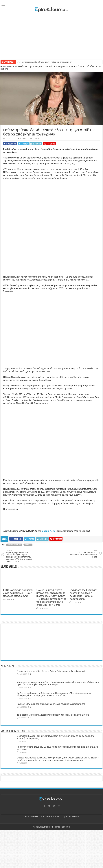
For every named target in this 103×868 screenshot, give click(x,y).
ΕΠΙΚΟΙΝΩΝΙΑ (73, 817)
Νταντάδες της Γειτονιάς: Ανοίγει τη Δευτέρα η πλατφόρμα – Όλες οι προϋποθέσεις (83, 594)
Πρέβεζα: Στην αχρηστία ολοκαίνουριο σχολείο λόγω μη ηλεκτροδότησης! (51, 704)
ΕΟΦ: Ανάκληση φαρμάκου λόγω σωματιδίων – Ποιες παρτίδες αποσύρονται (18, 593)
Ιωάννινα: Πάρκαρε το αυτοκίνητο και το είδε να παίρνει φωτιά (83, 554)
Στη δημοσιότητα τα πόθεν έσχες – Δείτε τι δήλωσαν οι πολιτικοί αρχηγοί (51, 671)
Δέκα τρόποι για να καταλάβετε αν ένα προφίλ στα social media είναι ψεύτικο (53, 715)
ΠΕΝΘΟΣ (28, 545)
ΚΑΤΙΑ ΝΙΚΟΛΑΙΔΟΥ (15, 545)
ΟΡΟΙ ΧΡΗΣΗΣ (31, 817)
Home (5, 66)
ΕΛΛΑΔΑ (14, 66)
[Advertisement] (51, 35)
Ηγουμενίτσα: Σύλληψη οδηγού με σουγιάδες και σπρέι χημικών (45, 62)
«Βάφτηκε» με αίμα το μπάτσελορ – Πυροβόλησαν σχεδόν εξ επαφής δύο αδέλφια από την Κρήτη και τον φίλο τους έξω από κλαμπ (58, 683)
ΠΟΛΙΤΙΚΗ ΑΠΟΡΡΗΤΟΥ (52, 817)
